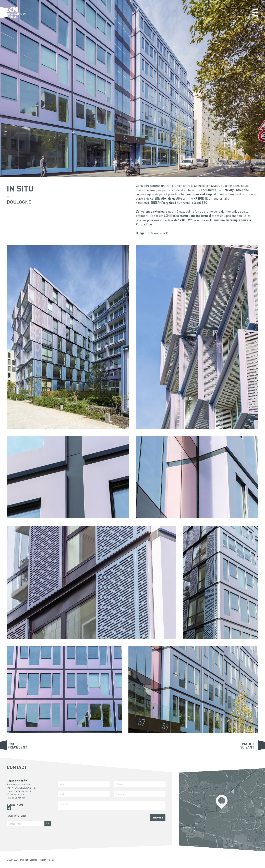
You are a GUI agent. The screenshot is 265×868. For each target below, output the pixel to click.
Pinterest (9, 812)
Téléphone (121, 794)
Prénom (119, 784)
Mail (62, 794)
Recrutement (47, 860)
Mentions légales (29, 860)
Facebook (9, 808)
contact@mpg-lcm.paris (19, 791)
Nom (62, 784)
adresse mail (15, 824)
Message (64, 804)
